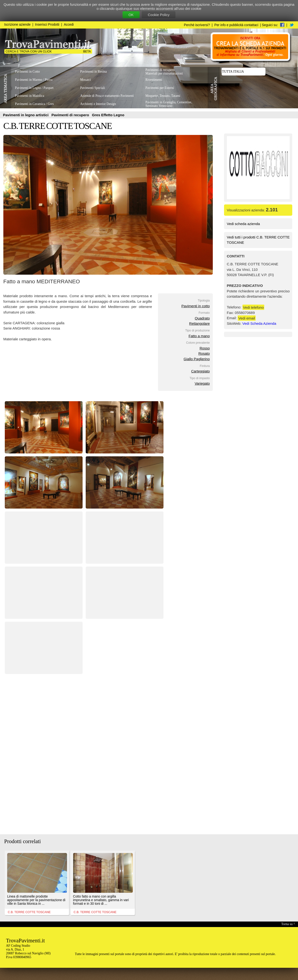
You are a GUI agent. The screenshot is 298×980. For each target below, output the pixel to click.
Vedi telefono (253, 307)
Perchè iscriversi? (197, 25)
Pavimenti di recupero (71, 115)
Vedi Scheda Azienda (259, 323)
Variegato (202, 383)
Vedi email (247, 318)
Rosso (205, 348)
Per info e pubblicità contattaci (236, 25)
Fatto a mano (199, 336)
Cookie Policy (159, 15)
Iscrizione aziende (17, 25)
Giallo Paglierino (197, 359)
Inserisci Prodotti (47, 25)
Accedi (69, 25)
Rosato (204, 353)
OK (131, 15)
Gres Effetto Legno (108, 115)
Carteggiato (201, 371)
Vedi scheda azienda (243, 224)
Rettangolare (199, 323)
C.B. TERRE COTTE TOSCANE (58, 126)
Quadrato (202, 318)
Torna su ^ (288, 924)
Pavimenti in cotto (196, 306)
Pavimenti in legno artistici (26, 115)
